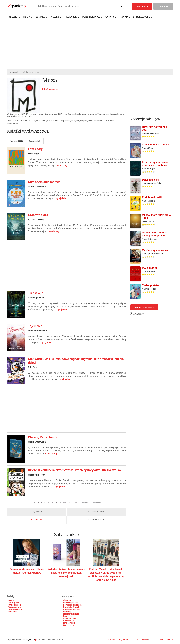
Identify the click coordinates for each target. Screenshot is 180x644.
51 (53, 502)
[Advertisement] (66, 266)
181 (76, 502)
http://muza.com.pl (51, 89)
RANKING (125, 17)
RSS (170, 640)
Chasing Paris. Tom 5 (43, 437)
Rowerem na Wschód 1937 (155, 128)
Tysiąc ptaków (150, 285)
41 (48, 502)
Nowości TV (68, 621)
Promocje (67, 616)
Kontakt (112, 640)
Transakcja (36, 293)
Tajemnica (35, 326)
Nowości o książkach (72, 605)
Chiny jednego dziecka (155, 145)
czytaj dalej (61, 165)
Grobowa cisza (38, 215)
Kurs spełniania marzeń (44, 182)
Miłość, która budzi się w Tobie (157, 216)
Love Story (35, 149)
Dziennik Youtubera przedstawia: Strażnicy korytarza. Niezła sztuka (74, 470)
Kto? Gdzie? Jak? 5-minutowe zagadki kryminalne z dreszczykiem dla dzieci (76, 361)
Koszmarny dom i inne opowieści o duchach (155, 164)
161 (70, 502)
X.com (159, 640)
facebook (143, 640)
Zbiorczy (67, 600)
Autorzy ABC (14, 603)
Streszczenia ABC (16, 609)
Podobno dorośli (152, 197)
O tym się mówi (70, 618)
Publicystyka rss (70, 603)
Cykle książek (14, 605)
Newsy (11, 600)
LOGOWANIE (163, 6)
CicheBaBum (37, 520)
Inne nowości (69, 623)
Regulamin (123, 640)
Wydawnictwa (15, 607)
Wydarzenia (68, 625)
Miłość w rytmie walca (155, 250)
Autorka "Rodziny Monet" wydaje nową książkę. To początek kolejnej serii (66, 573)
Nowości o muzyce (71, 609)
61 (57, 502)
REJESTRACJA (142, 6)
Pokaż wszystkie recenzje (144, 307)
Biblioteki (13, 612)
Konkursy (67, 612)
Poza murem (149, 268)
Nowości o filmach (71, 607)
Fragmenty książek (72, 614)
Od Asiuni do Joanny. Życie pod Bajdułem (155, 234)
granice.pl (14, 72)
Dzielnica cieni (151, 180)
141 (64, 502)
